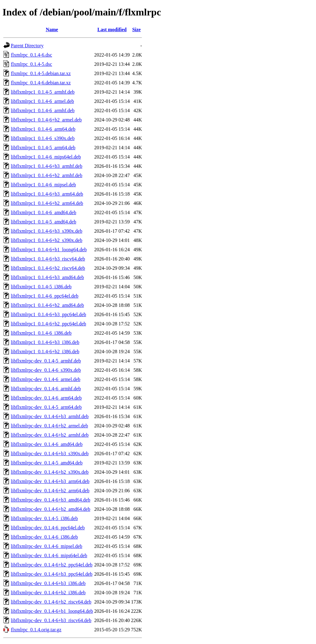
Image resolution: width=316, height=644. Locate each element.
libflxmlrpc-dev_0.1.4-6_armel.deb (46, 379)
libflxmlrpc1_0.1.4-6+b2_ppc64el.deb (48, 324)
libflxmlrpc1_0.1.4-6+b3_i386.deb (45, 342)
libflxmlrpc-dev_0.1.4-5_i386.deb (44, 518)
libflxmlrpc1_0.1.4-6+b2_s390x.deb (47, 240)
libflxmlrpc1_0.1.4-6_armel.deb (42, 101)
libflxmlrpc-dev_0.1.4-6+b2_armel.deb (49, 426)
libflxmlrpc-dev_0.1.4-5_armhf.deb (46, 361)
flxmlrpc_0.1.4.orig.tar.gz (36, 630)
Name (52, 30)
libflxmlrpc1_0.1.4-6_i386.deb (41, 333)
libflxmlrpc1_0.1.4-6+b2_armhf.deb (47, 175)
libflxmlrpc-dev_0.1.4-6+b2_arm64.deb (50, 491)
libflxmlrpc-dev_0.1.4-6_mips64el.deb (49, 555)
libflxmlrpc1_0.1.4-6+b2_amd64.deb (47, 305)
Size (136, 30)
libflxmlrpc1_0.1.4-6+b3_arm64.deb (47, 194)
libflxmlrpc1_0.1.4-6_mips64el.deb (46, 157)
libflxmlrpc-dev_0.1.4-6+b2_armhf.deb (50, 435)
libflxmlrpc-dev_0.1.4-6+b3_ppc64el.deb (52, 574)
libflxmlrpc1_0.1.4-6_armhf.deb (43, 110)
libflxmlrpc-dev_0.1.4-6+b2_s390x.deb (50, 472)
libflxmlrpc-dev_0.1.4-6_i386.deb (44, 537)
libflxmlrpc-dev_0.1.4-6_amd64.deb (47, 444)
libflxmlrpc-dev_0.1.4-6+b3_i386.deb (48, 583)
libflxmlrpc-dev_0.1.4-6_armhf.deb (46, 389)
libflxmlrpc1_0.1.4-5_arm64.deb (43, 148)
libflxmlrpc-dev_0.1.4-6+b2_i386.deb (48, 593)
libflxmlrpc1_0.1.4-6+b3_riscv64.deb (48, 259)
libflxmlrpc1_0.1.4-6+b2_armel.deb (46, 120)
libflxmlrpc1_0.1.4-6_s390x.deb (43, 138)
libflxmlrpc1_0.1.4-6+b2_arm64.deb (47, 203)
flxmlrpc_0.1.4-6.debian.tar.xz (41, 83)
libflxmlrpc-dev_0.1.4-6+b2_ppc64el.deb (52, 565)
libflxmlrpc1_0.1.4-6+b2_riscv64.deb (48, 268)
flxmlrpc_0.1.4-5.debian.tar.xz (41, 73)
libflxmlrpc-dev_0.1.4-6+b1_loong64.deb (52, 611)
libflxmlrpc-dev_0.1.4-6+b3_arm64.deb (50, 481)
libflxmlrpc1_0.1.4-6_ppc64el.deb (45, 296)
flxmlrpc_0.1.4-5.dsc (31, 64)
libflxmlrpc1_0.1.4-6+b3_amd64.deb (47, 277)
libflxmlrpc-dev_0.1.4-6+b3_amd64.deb (50, 500)
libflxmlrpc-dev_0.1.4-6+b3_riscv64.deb (51, 620)
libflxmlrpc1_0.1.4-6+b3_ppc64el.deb (48, 314)
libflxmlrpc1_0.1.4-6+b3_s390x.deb (47, 231)
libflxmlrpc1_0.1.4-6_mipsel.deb (43, 185)
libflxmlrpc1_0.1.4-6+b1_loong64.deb (49, 250)
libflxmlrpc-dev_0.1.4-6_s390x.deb (46, 370)
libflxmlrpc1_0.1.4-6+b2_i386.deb (45, 352)
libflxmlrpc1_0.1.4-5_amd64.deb (44, 222)
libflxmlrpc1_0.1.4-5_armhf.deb (43, 92)
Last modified (112, 30)
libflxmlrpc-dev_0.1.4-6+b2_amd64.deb (50, 509)
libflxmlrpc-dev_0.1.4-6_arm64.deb (46, 398)
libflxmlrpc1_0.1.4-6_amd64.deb (44, 212)
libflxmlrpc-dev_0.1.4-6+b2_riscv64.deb (51, 602)
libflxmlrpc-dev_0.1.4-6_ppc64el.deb (48, 528)
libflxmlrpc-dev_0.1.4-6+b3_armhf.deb (50, 416)
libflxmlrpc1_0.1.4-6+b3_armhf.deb (47, 166)
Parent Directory (27, 46)
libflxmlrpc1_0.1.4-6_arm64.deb (43, 129)
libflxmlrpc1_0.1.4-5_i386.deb (41, 287)
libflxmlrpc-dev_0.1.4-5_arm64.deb (46, 407)
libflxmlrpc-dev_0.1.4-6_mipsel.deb (47, 546)
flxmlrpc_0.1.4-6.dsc (31, 55)
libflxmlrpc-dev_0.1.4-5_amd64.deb (47, 463)
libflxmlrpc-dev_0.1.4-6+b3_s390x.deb (50, 453)
